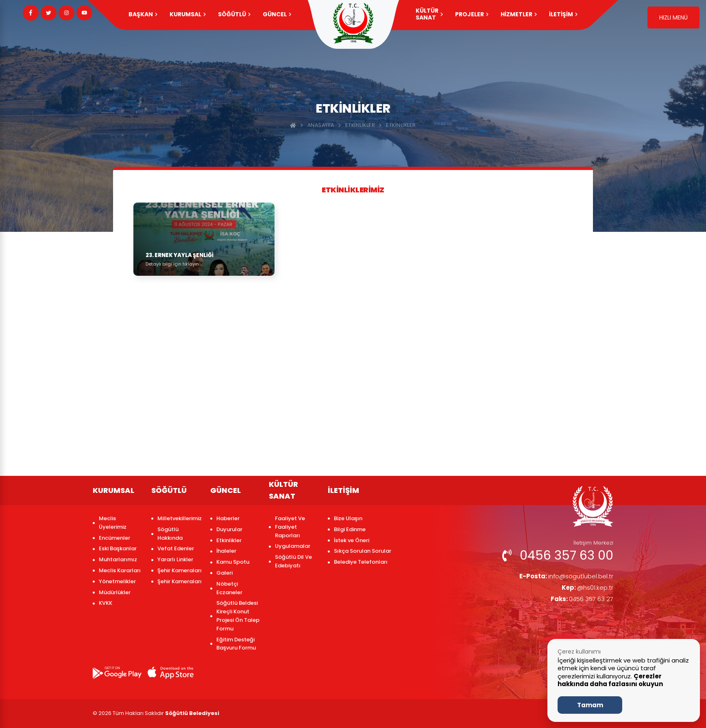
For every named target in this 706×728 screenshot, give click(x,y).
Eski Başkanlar (118, 548)
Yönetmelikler (117, 581)
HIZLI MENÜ (673, 17)
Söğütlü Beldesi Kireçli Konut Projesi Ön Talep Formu (238, 616)
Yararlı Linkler (175, 559)
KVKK (106, 603)
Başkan (143, 14)
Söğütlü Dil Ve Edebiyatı (293, 561)
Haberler (228, 518)
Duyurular (229, 529)
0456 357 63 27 (580, 600)
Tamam (590, 705)
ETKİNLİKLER (401, 125)
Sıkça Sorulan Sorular (363, 551)
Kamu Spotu (233, 562)
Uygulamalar (293, 546)
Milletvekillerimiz (180, 518)
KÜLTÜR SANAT (429, 14)
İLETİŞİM (563, 14)
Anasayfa (321, 125)
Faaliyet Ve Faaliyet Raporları (290, 527)
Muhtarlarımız (118, 559)
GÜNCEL (277, 14)
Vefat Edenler (176, 548)
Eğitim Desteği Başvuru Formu (236, 644)
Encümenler (114, 538)
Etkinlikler (360, 125)
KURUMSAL (188, 14)
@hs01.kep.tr (586, 589)
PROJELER (472, 14)
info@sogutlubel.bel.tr (563, 577)
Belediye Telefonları (361, 562)
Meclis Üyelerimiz (113, 523)
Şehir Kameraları (180, 570)
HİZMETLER (519, 14)
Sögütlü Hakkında (170, 534)
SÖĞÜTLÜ (234, 14)
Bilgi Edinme (350, 529)
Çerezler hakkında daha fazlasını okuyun (610, 680)
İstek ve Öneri (352, 540)
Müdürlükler (115, 592)
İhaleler (226, 551)
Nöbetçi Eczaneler (229, 588)
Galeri (224, 573)
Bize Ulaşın (348, 518)
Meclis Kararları (120, 570)
